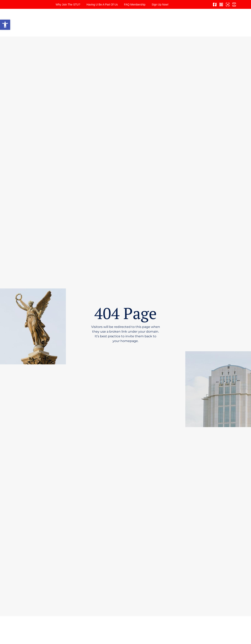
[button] (5, 25)
